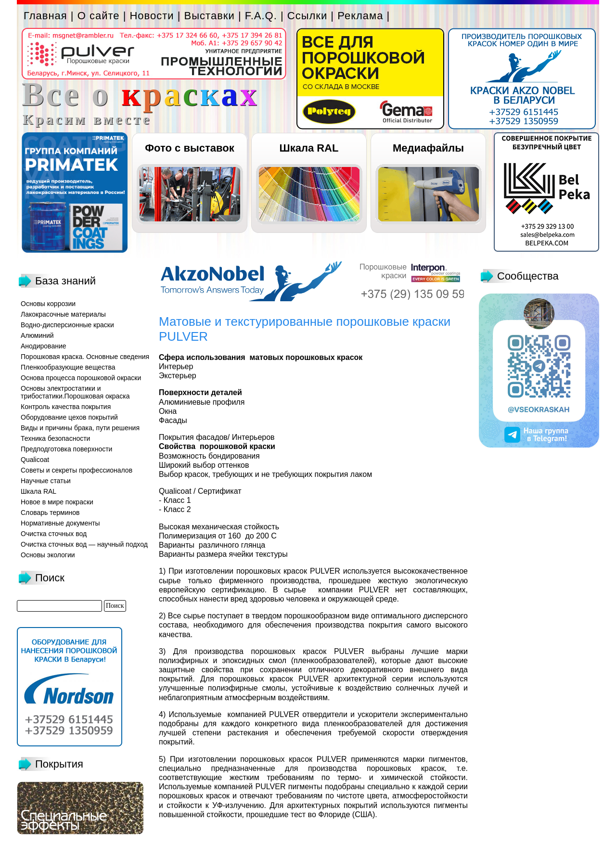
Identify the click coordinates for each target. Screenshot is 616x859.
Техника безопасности (55, 438)
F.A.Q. (261, 16)
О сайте (99, 16)
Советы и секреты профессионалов (77, 470)
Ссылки (307, 16)
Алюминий (37, 335)
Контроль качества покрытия (66, 407)
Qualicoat (35, 460)
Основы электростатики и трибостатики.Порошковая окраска (75, 392)
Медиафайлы (428, 148)
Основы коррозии (48, 304)
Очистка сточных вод (54, 534)
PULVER (325, 571)
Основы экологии (48, 555)
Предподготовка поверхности (66, 449)
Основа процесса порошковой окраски (81, 378)
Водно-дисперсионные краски (67, 325)
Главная (45, 16)
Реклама (360, 16)
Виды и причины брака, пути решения (80, 428)
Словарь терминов (50, 513)
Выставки (210, 16)
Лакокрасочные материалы (63, 314)
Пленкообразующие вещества (68, 367)
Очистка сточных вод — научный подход (84, 544)
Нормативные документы (60, 523)
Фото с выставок (189, 148)
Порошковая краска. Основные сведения (85, 357)
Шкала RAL (309, 148)
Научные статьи (46, 481)
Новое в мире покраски (57, 502)
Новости (152, 16)
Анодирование (44, 346)
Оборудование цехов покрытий (69, 417)
